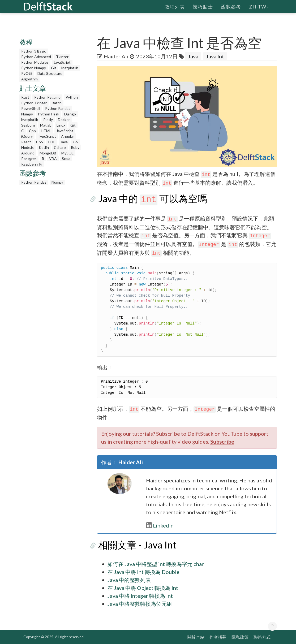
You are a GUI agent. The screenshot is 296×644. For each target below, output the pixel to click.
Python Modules (35, 62)
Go (75, 142)
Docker (64, 120)
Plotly (48, 120)
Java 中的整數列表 (129, 580)
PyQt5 (27, 73)
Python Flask (49, 114)
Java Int (215, 56)
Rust (25, 97)
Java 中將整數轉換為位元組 (140, 604)
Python (72, 97)
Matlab (46, 125)
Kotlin (44, 147)
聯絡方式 (262, 637)
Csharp (60, 147)
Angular (68, 136)
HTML (46, 131)
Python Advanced (36, 57)
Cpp (32, 131)
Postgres (29, 159)
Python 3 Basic (34, 51)
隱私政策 (240, 637)
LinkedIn (160, 525)
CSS (40, 142)
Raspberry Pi (32, 164)
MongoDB (48, 153)
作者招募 (218, 637)
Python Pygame (47, 97)
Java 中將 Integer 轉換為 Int (140, 596)
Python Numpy (34, 68)
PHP (52, 142)
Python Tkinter (34, 103)
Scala (66, 159)
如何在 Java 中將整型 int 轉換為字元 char (156, 564)
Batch (57, 103)
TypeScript (47, 136)
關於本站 (196, 637)
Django (70, 114)
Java (64, 142)
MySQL (67, 153)
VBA (53, 159)
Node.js (27, 147)
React (26, 142)
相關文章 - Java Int (136, 545)
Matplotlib (70, 68)
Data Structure (50, 73)
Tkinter (62, 57)
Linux (61, 125)
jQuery (27, 136)
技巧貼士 (203, 7)
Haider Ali (116, 56)
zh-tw (259, 7)
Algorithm (29, 79)
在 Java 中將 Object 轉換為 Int (143, 588)
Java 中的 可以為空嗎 (151, 198)
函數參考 (231, 7)
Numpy (27, 114)
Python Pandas (58, 108)
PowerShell (31, 108)
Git (54, 68)
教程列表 (175, 7)
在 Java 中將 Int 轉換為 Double (143, 572)
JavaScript (62, 62)
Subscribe (222, 442)
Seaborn (28, 125)
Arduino (28, 153)
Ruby (75, 147)
